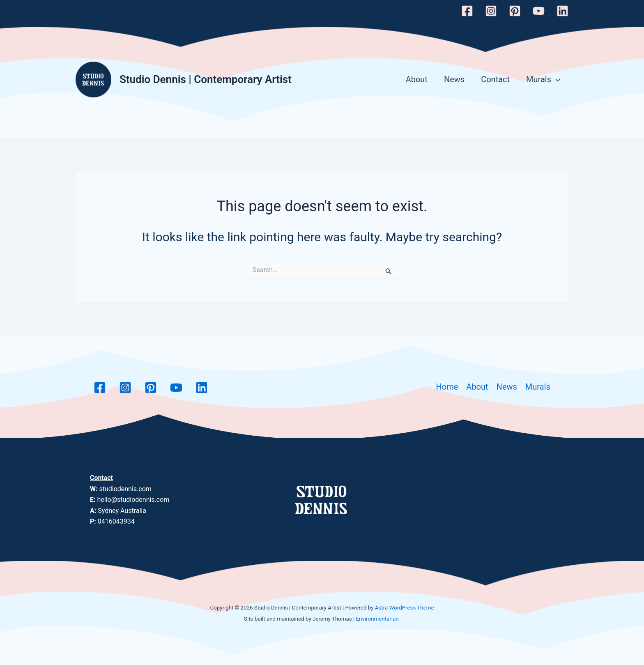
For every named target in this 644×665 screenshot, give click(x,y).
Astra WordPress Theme (405, 608)
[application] (556, 80)
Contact (495, 79)
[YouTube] (539, 11)
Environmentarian (377, 619)
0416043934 (116, 521)
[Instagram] (491, 11)
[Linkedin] (562, 11)
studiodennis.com (125, 489)
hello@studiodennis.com (133, 500)
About (417, 79)
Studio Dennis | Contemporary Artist (206, 79)
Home (447, 387)
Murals (543, 80)
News (454, 79)
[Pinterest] (515, 11)
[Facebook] (467, 11)
